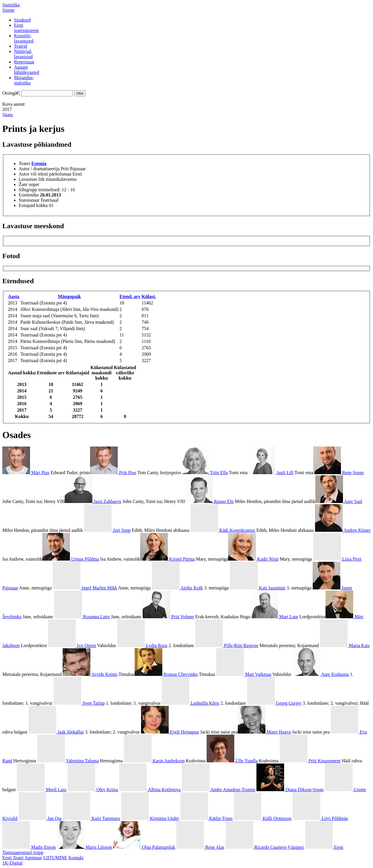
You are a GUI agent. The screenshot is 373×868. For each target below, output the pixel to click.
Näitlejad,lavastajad (23, 54)
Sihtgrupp (28, 190)
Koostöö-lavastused (24, 38)
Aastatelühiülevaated (27, 70)
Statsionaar (29, 200)
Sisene (8, 10)
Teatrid (21, 46)
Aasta (14, 296)
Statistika (11, 5)
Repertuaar (24, 62)
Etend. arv (130, 296)
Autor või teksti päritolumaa (45, 174)
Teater (24, 163)
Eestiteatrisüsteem (26, 28)
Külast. (149, 296)
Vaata (8, 115)
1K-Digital (12, 863)
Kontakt (76, 858)
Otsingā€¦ (11, 93)
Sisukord (22, 20)
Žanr (23, 184)
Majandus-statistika (24, 80)
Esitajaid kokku (33, 205)
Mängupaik (69, 296)
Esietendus (29, 195)
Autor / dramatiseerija (39, 169)
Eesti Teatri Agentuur (22, 858)
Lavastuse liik (32, 179)
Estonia (39, 163)
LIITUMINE (55, 858)
